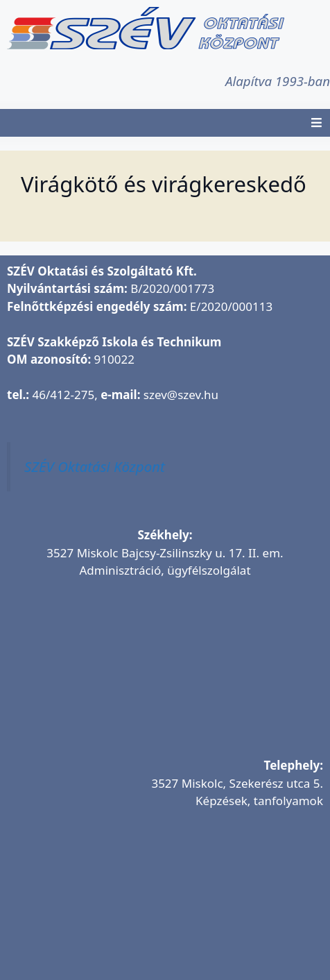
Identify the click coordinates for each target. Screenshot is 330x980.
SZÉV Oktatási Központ (95, 466)
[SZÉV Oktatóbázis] (165, 904)
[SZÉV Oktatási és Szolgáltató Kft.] (165, 673)
